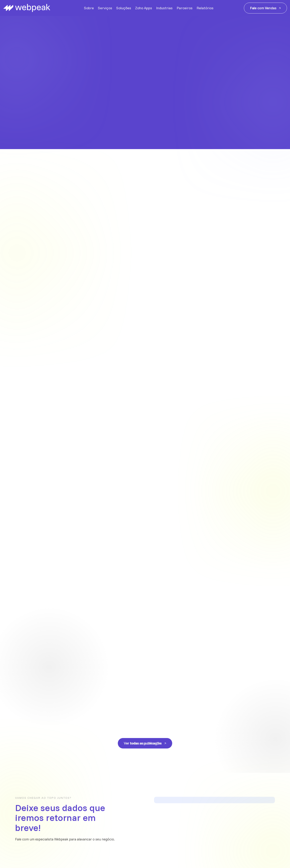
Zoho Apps (144, 8)
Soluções (124, 8)
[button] (273, 102)
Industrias (164, 8)
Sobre (89, 8)
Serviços (105, 8)
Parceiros (185, 8)
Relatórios (205, 8)
